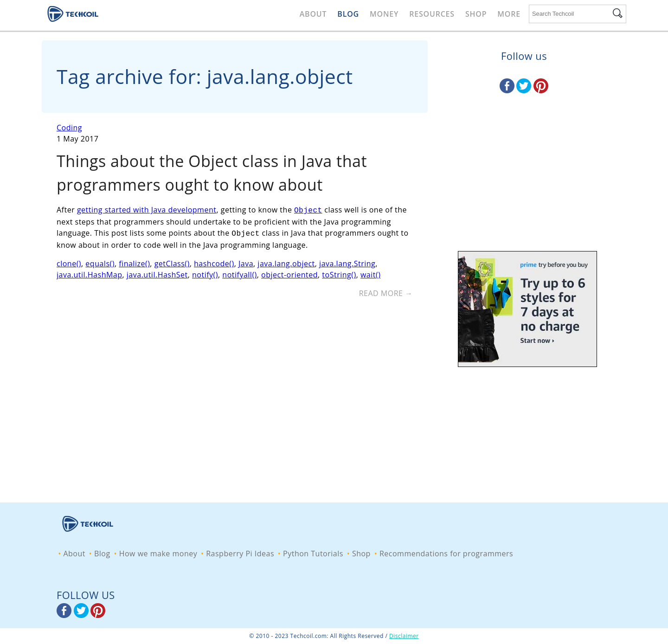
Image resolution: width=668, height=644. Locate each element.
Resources (432, 14)
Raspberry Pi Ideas (240, 554)
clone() (69, 262)
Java (246, 262)
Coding (69, 128)
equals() (100, 262)
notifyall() (239, 273)
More (509, 14)
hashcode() (214, 262)
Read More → (386, 291)
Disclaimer (404, 636)
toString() (339, 273)
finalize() (134, 262)
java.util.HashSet (157, 273)
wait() (370, 273)
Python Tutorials (313, 554)
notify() (205, 273)
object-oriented (289, 273)
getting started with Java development (147, 210)
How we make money (158, 554)
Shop (476, 14)
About (313, 14)
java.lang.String (347, 262)
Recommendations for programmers (446, 554)
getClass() (172, 262)
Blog (348, 14)
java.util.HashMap (90, 273)
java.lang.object (286, 262)
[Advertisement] (524, 183)
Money (384, 14)
